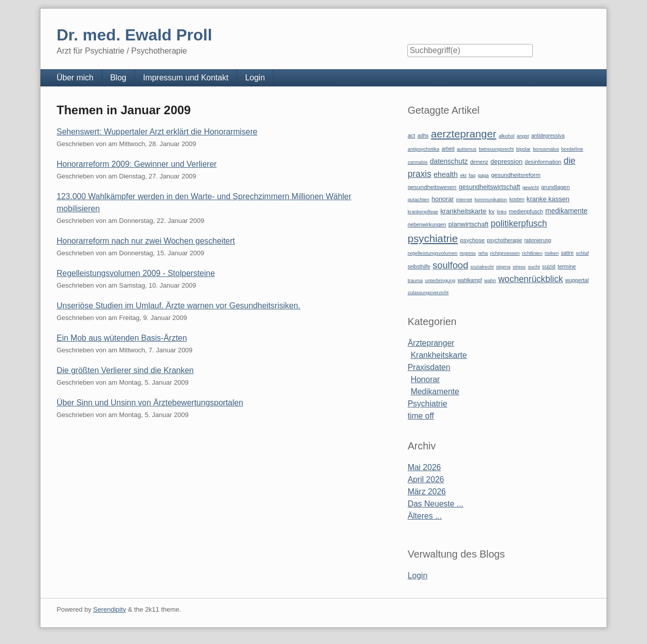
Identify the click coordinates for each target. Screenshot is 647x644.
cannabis (418, 162)
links (502, 212)
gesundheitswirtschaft (490, 187)
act (411, 135)
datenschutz (449, 161)
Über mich (75, 78)
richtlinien (533, 253)
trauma (415, 280)
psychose (472, 240)
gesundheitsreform (516, 175)
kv (492, 211)
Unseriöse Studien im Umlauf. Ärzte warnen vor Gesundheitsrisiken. (178, 306)
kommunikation (491, 199)
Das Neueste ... (435, 504)
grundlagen (555, 187)
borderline (572, 149)
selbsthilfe (419, 267)
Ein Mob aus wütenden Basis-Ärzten (122, 338)
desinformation (543, 162)
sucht (534, 267)
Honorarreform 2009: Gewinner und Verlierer (137, 164)
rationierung (538, 240)
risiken (552, 253)
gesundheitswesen (432, 187)
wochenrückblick (531, 279)
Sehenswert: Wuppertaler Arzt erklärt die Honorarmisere (157, 132)
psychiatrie (432, 238)
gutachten (418, 199)
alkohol (506, 136)
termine (567, 266)
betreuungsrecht (496, 149)
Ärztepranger (431, 343)
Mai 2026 (424, 467)
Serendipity (109, 609)
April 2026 (426, 479)
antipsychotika (423, 149)
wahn (490, 280)
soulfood (451, 265)
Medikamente (435, 392)
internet (464, 199)
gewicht (530, 187)
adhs (423, 136)
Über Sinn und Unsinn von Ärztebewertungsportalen (150, 403)
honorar (443, 199)
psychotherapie (504, 240)
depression (506, 162)
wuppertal (577, 280)
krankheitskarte (463, 211)
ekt (463, 175)
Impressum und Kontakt (186, 78)
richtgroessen (505, 253)
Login (255, 78)
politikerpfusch (519, 223)
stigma (503, 267)
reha (483, 253)
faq (472, 175)
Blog (118, 78)
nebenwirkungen (427, 225)
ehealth (446, 174)
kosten (517, 199)
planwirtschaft (468, 224)
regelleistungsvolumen (432, 253)
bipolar (523, 149)
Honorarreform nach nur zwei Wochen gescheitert (146, 241)
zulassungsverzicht (428, 292)
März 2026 (427, 492)
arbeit (448, 149)
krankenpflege (423, 212)
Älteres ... (425, 516)
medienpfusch (526, 211)
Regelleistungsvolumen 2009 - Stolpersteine (136, 273)
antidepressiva (548, 136)
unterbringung (440, 280)
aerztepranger (463, 134)
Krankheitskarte (438, 355)
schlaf (582, 253)
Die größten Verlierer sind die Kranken (125, 370)
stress (519, 267)
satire (567, 253)
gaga (483, 175)
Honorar (425, 379)
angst (523, 136)
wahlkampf (470, 280)
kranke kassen (548, 199)
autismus (467, 149)
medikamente (566, 211)
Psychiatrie (427, 404)
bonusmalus (546, 149)
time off (421, 416)
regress (468, 253)
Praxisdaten (429, 367)
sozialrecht (482, 267)
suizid (549, 267)
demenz (479, 162)
